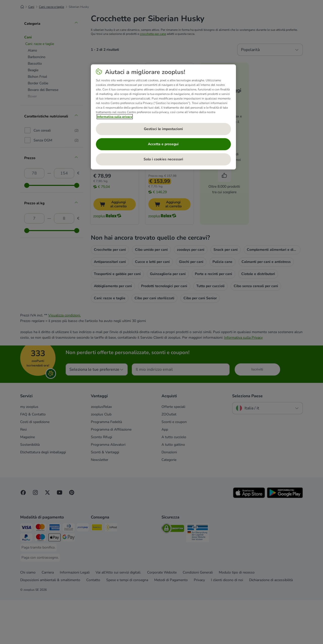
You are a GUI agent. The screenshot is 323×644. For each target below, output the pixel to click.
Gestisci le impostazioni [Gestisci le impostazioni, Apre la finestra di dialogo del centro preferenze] (163, 129)
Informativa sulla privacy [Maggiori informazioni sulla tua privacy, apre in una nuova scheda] (115, 117)
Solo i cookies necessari (163, 159)
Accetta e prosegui (163, 144)
